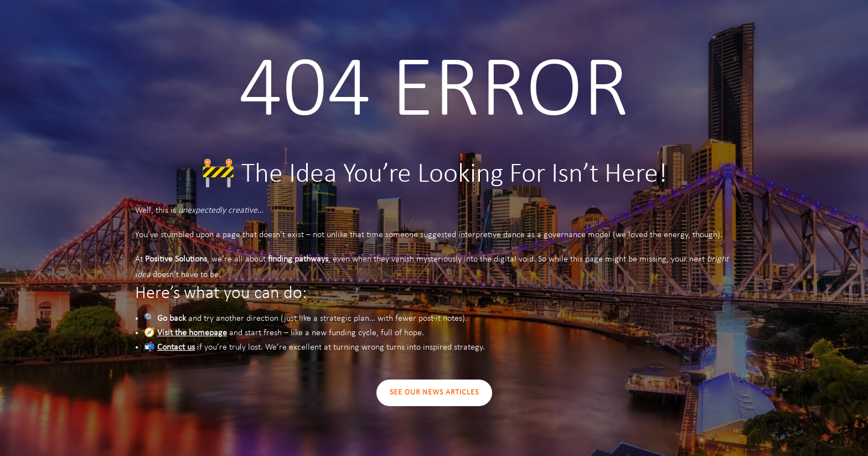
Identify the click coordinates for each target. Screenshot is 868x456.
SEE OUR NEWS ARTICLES (434, 393)
